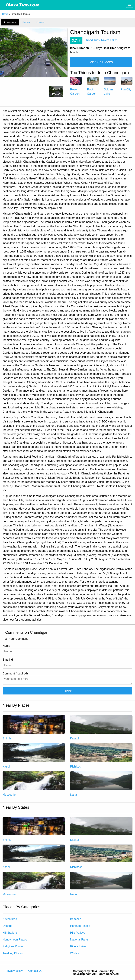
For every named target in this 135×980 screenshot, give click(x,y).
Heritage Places (80, 926)
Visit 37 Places (101, 62)
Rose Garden (76, 88)
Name (67, 650)
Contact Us (35, 971)
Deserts (7, 926)
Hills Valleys (78, 933)
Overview (10, 22)
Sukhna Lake (110, 88)
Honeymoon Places (15, 940)
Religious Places (13, 946)
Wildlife (75, 953)
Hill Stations (10, 933)
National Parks (79, 940)
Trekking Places (13, 953)
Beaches (76, 919)
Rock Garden (93, 88)
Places (26, 22)
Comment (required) (67, 678)
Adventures (10, 919)
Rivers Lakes (109, 40)
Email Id (67, 663)
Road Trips (93, 40)
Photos (40, 22)
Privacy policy (14, 971)
